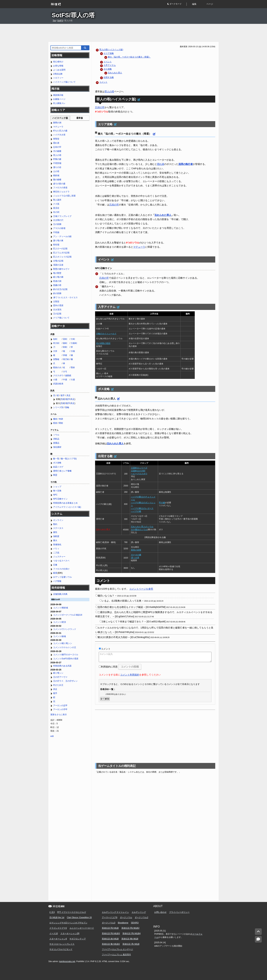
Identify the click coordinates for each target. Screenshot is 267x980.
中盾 (65, 380)
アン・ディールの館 (62, 236)
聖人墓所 (57, 200)
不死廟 (56, 232)
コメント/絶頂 (60, 622)
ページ (210, 4)
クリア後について (61, 318)
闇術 (61, 423)
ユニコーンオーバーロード (82, 928)
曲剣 (65, 343)
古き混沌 (57, 310)
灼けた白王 (58, 685)
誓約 (55, 524)
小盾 (55, 380)
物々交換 (57, 491)
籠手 (63, 395)
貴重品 (56, 443)
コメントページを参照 (141, 589)
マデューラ (139, 247)
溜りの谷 (57, 167)
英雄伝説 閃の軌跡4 (131, 933)
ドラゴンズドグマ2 (58, 928)
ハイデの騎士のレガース (142, 508)
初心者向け (58, 62)
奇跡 (61, 419)
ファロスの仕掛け (61, 569)
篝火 (55, 540)
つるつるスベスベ (61, 561)
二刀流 (56, 553)
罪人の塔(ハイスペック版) (111, 50)
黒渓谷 (56, 208)
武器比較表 (58, 384)
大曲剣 (74, 343)
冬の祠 (56, 212)
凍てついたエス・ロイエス (65, 297)
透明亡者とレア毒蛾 (62, 471)
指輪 (67, 407)
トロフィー (58, 78)
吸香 (55, 573)
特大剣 (56, 343)
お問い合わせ (160, 912)
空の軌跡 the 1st (57, 917)
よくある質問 (59, 70)
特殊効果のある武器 (62, 666)
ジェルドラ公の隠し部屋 (64, 196)
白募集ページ (59, 99)
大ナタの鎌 (136, 555)
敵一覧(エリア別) (69, 459)
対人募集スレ (59, 103)
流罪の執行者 (186, 164)
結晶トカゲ (58, 467)
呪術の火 (57, 367)
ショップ (57, 487)
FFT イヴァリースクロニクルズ (72, 912)
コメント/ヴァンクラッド (65, 629)
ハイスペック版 (60, 118)
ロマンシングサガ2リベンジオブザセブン (68, 923)
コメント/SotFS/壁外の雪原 (66, 659)
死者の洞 (57, 281)
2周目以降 (58, 74)
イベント (108, 62)
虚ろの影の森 (59, 184)
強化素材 (57, 447)
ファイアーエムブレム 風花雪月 (116, 955)
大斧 (55, 351)
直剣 (65, 339)
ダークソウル (126, 917)
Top (54, 21)
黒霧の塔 (57, 285)
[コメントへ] (258, 939)
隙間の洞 (57, 123)
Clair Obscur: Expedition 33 (79, 917)
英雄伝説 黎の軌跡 (130, 939)
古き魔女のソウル (139, 530)
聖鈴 (73, 367)
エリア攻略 (109, 53)
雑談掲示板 (58, 95)
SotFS (60, 21)
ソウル (56, 435)
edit (52, 736)
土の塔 (56, 171)
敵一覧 (56, 459)
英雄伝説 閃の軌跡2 (130, 928)
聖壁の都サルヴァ (61, 269)
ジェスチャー (59, 557)
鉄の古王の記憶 (60, 289)
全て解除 (105, 699)
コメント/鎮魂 (60, 636)
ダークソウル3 (109, 923)
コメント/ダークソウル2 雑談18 (68, 615)
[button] (177, 4)
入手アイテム (110, 65)
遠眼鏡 (68, 376)
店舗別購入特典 (60, 594)
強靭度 (56, 536)
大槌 (73, 351)
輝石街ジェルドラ (61, 192)
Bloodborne (123, 923)
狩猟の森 (57, 159)
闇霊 (55, 475)
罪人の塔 (109, 91)
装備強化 (57, 545)
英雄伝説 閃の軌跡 (110, 928)
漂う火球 (135, 558)
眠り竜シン (58, 673)
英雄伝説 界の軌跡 (131, 944)
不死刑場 (57, 163)
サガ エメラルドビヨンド (61, 949)
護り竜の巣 (58, 241)
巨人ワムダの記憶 (61, 253)
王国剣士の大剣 (138, 471)
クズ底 (56, 204)
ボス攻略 (108, 69)
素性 (55, 532)
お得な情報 (58, 66)
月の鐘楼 (57, 151)
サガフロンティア (78, 939)
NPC (55, 495)
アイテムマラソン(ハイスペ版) (67, 507)
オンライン (58, 520)
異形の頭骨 (136, 550)
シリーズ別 (58, 407)
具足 (68, 395)
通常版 (80, 118)
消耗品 (56, 439)
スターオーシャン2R (70, 933)
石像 (55, 565)
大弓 (65, 372)
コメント (103, 82)
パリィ (56, 549)
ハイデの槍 (136, 511)
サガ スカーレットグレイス (62, 944)
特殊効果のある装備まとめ (65, 503)
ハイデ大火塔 (59, 135)
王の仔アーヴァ (60, 677)
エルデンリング (139, 912)
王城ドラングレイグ (62, 216)
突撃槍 (56, 359)
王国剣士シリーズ (139, 468)
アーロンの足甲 (60, 706)
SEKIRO (135, 923)
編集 (194, 4)
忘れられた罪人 (115, 73)
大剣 (73, 339)
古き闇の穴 (58, 220)
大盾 (73, 380)
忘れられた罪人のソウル (142, 527)
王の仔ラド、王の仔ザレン (65, 681)
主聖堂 (56, 302)
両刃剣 (66, 359)
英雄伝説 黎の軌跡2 (111, 944)
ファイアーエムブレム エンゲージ (117, 949)
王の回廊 (57, 224)
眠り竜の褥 (58, 277)
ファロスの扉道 (60, 188)
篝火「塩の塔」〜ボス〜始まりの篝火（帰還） (129, 57)
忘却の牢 (100, 107)
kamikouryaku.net (67, 961)
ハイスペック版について (64, 82)
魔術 (55, 419)
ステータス (58, 528)
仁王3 (52, 912)
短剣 (55, 339)
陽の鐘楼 (57, 180)
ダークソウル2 (141, 917)
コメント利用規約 (130, 675)
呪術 (55, 423)
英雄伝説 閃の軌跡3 (111, 933)
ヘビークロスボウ (139, 474)
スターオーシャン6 (58, 939)
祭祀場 (56, 245)
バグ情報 (57, 581)
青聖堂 (56, 139)
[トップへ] (258, 932)
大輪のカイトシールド (106, 334)
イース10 (54, 933)
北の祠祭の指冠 (103, 343)
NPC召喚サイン (60, 499)
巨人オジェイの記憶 (62, 257)
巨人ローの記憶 (60, 249)
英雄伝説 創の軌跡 (110, 939)
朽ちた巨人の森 (60, 131)
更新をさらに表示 (59, 715)
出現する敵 (109, 77)
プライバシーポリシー (179, 912)
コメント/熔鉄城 (61, 608)
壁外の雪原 (58, 305)
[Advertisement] (133, 33)
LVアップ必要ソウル (62, 577)
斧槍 (65, 355)
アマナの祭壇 (59, 228)
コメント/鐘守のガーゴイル (66, 655)
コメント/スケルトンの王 (65, 647)
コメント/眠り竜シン (63, 643)
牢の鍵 (162, 503)
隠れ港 (161, 164)
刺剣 (65, 347)
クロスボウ (58, 376)
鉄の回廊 (57, 293)
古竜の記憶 (58, 261)
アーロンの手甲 (60, 709)
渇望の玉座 (58, 265)
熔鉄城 (56, 175)
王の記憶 (57, 314)
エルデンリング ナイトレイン (115, 912)
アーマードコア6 (110, 917)
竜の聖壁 (57, 273)
